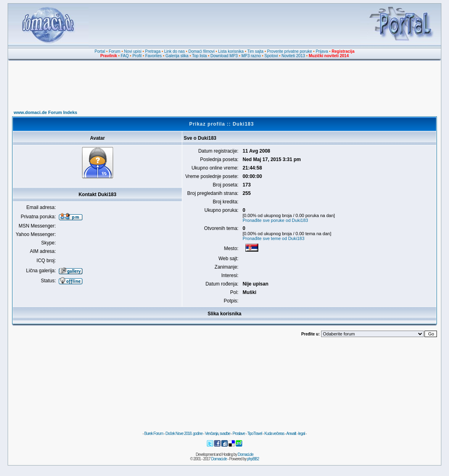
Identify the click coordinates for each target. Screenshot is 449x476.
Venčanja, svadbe (217, 434)
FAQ (125, 56)
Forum (114, 51)
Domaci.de (246, 454)
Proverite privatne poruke (290, 51)
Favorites (153, 56)
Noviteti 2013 (293, 56)
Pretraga (153, 51)
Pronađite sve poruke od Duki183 (275, 220)
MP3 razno (251, 56)
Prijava (322, 51)
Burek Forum (153, 434)
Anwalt (291, 434)
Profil (137, 56)
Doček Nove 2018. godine (184, 434)
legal (301, 434)
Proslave (239, 434)
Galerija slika (177, 56)
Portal (100, 51)
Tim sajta (255, 51)
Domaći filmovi (201, 51)
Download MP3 (224, 56)
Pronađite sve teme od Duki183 (273, 238)
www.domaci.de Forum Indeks (45, 112)
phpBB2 (253, 459)
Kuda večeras (274, 434)
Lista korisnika (231, 51)
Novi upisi (133, 51)
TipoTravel (255, 434)
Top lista (199, 56)
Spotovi (271, 56)
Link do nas (174, 51)
